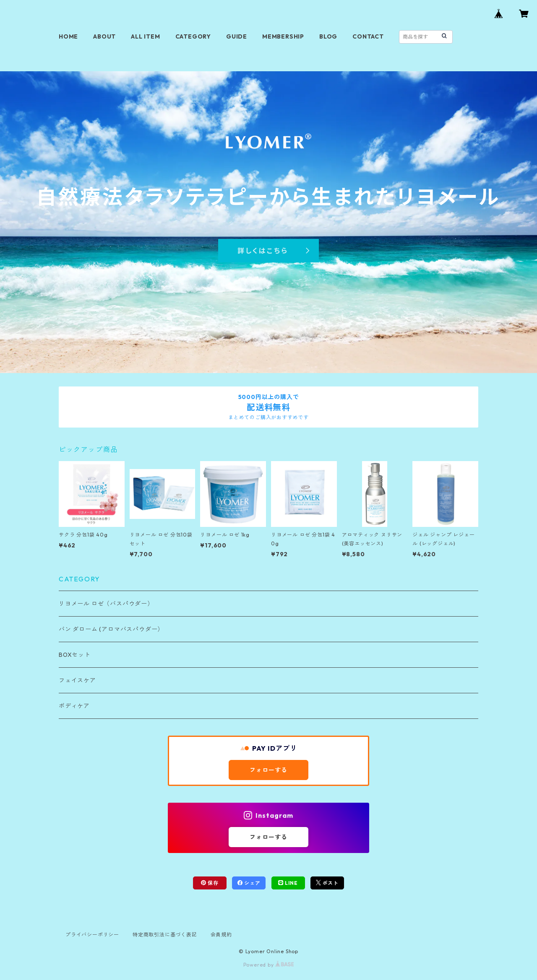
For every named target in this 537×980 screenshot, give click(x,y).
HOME (68, 36)
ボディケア (74, 706)
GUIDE (237, 36)
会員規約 (221, 935)
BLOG (328, 36)
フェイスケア (77, 680)
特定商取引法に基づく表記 (165, 935)
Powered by (269, 965)
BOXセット (75, 655)
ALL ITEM (145, 36)
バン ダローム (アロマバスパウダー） (111, 629)
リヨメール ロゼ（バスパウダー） (106, 604)
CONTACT (368, 36)
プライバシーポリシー (92, 935)
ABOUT (104, 36)
